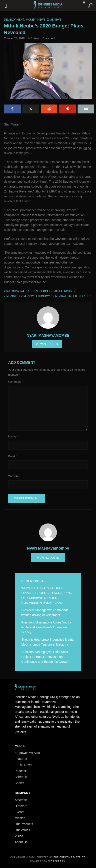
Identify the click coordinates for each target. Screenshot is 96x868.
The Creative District (69, 857)
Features (21, 759)
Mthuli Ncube (64, 291)
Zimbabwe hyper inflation (72, 296)
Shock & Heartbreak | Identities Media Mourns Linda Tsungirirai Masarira (47, 642)
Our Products (24, 824)
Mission (20, 818)
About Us (21, 842)
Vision (19, 836)
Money (31, 20)
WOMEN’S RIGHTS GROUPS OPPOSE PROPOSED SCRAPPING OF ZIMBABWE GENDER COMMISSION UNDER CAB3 (47, 595)
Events (19, 812)
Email (13, 456)
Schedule (21, 777)
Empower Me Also (27, 753)
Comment (15, 382)
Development (14, 20)
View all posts (47, 344)
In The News (23, 765)
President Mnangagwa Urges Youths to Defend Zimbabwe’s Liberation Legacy (46, 627)
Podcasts (21, 771)
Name (13, 436)
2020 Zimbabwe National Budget (27, 291)
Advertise (21, 800)
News (41, 20)
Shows (19, 783)
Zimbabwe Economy (35, 296)
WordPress (57, 861)
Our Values (22, 830)
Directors (21, 806)
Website (13, 476)
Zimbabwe (54, 20)
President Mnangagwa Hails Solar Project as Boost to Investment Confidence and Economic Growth (45, 657)
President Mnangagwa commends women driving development (45, 613)
